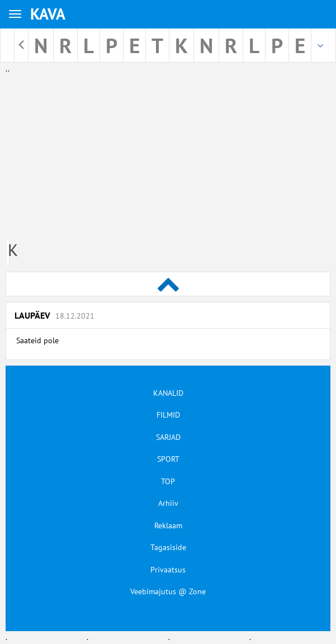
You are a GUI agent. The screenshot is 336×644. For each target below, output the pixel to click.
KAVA (48, 14)
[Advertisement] (168, 153)
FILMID (168, 415)
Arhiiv (168, 503)
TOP (168, 481)
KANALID (168, 393)
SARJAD (168, 437)
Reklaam (168, 525)
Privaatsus (168, 570)
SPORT (168, 459)
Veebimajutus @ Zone (168, 591)
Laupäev (55, 315)
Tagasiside (168, 547)
